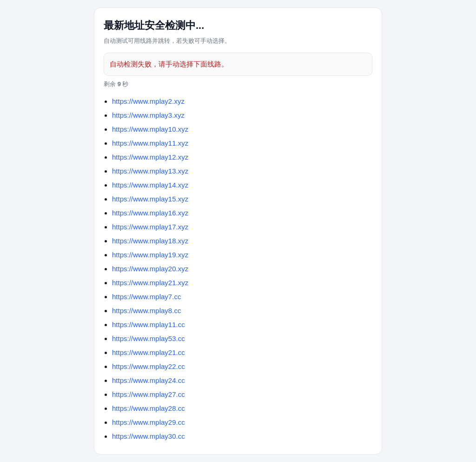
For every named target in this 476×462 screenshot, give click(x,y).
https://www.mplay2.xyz (148, 101)
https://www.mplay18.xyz (150, 241)
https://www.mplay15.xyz (150, 199)
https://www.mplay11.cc (149, 325)
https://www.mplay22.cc (149, 366)
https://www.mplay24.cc (149, 380)
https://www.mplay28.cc (149, 408)
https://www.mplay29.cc (149, 422)
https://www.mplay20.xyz (150, 269)
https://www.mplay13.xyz (150, 171)
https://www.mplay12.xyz (150, 157)
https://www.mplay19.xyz (150, 255)
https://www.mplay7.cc (146, 297)
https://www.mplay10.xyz (150, 129)
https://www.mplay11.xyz (150, 143)
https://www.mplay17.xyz (150, 227)
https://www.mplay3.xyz (148, 115)
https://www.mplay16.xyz (150, 213)
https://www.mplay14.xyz (150, 185)
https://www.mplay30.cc (149, 436)
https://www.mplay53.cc (149, 338)
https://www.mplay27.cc (149, 394)
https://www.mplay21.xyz (150, 283)
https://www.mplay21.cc (149, 352)
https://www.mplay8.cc (146, 311)
